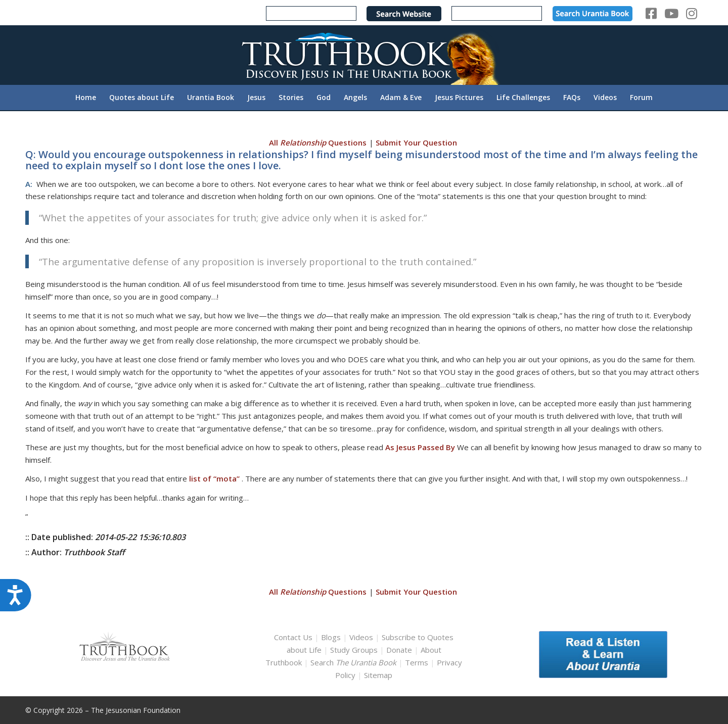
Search (354, 662)
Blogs (331, 637)
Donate (399, 650)
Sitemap (378, 675)
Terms (417, 662)
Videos (361, 637)
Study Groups (355, 650)
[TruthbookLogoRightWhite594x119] (364, 55)
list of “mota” (214, 478)
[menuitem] (86, 98)
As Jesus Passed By (420, 447)
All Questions (318, 142)
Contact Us (293, 637)
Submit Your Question (416, 142)
